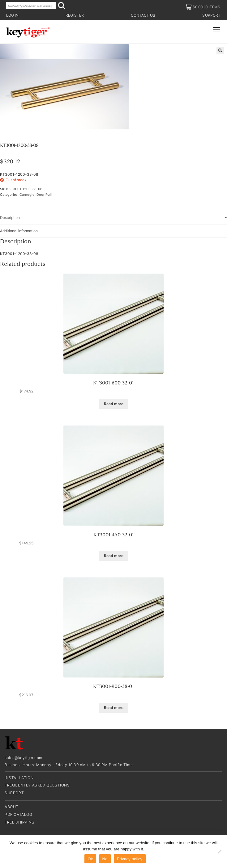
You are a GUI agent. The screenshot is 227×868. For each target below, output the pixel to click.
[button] (220, 51)
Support (211, 15)
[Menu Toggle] (217, 30)
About (12, 807)
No (105, 859)
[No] (219, 852)
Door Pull (44, 195)
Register (75, 15)
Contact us (143, 15)
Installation (19, 778)
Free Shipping (20, 822)
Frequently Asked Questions (37, 785)
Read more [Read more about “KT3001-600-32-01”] (114, 404)
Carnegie (27, 195)
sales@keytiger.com (24, 758)
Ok (90, 859)
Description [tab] (10, 218)
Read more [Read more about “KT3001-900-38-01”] (114, 708)
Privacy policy (130, 859)
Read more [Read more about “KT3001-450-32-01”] (114, 556)
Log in (12, 15)
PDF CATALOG (19, 814)
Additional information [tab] (19, 231)
